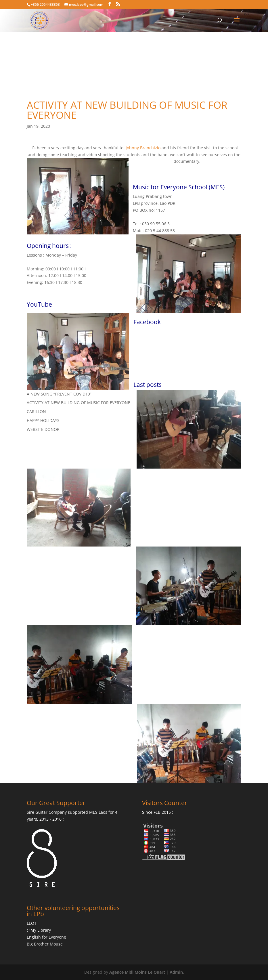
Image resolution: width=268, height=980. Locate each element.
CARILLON (36, 411)
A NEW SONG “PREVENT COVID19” (59, 394)
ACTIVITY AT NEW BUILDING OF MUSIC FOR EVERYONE (79, 403)
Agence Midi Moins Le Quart (137, 972)
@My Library (39, 930)
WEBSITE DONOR (43, 429)
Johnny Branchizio (143, 148)
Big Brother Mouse (45, 944)
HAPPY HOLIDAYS (43, 420)
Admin (176, 972)
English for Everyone (46, 937)
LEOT (32, 923)
